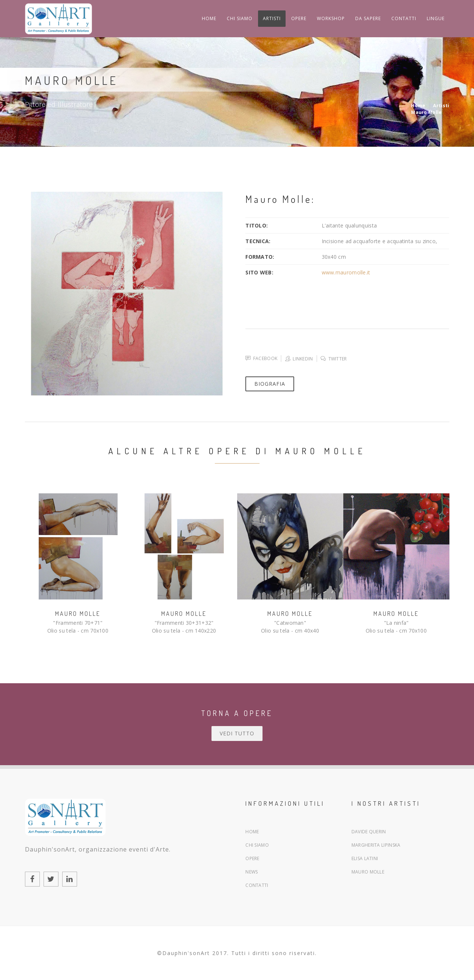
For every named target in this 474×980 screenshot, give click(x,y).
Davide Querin (369, 832)
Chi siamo (257, 845)
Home (252, 832)
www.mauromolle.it (346, 272)
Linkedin (299, 359)
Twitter (334, 359)
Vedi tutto (237, 733)
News (252, 872)
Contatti (257, 885)
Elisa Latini (365, 858)
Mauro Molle (78, 614)
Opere (252, 858)
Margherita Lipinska (376, 845)
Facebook (261, 358)
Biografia (270, 384)
